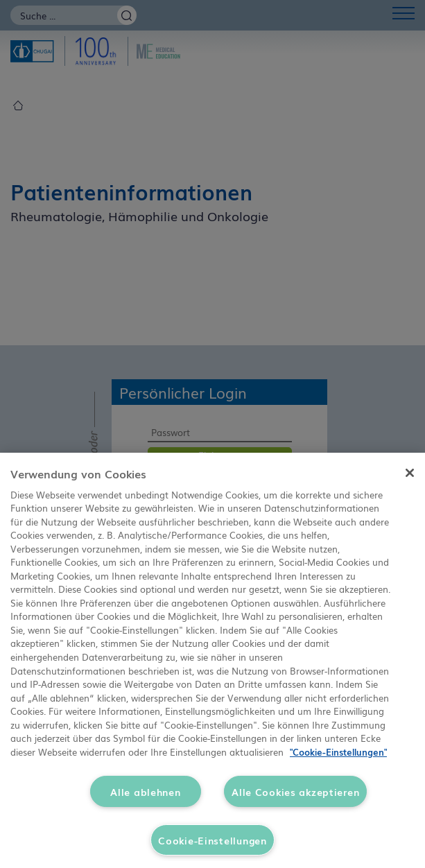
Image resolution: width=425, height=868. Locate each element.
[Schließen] (410, 473)
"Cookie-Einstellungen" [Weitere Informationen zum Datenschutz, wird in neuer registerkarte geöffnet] (338, 752)
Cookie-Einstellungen (212, 840)
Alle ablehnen (145, 791)
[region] (212, 660)
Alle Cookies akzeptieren (295, 791)
